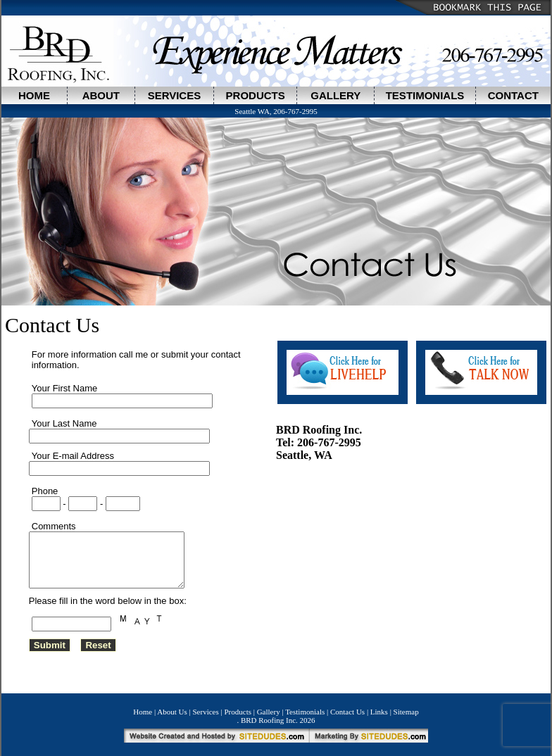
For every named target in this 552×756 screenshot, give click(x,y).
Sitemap (406, 717)
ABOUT (101, 95)
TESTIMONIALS (425, 95)
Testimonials (305, 717)
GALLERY (335, 95)
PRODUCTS (256, 95)
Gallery (269, 717)
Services (206, 717)
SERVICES (175, 95)
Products (238, 717)
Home (143, 717)
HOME (34, 95)
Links (379, 717)
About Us (172, 717)
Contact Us (347, 717)
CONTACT (513, 95)
